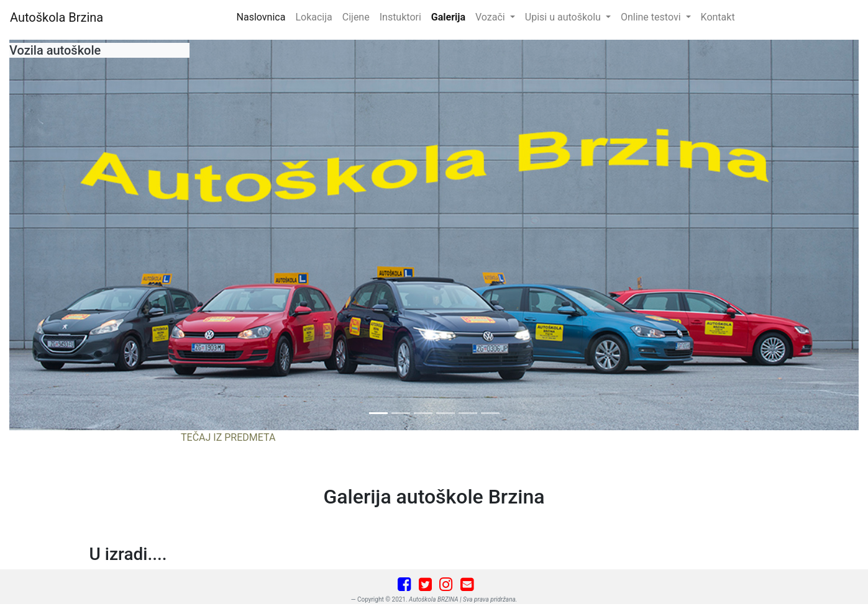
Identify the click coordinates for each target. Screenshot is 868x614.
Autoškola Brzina (57, 17)
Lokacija (313, 17)
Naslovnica (264, 16)
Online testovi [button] (652, 17)
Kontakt (718, 17)
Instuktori (400, 17)
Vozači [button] (491, 17)
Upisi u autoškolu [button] (564, 17)
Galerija (448, 17)
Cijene (356, 17)
